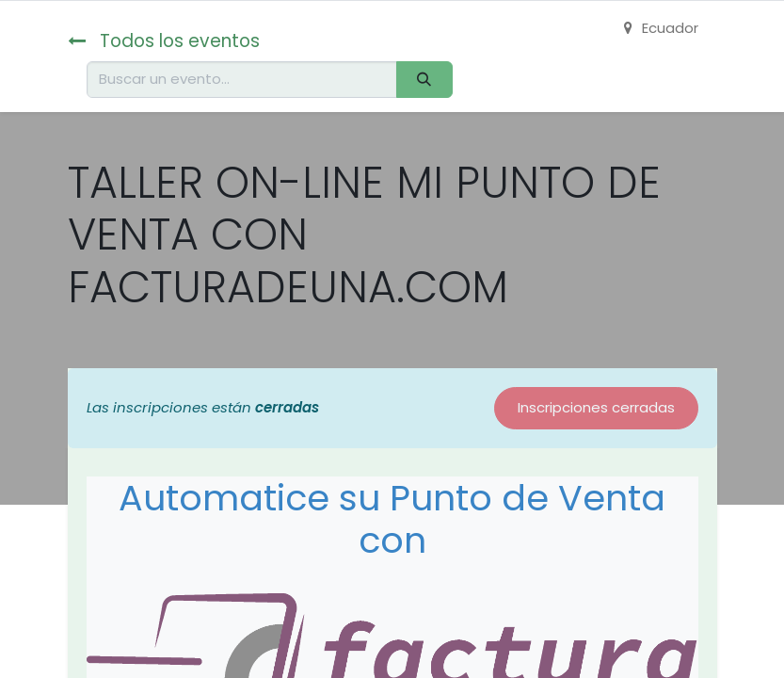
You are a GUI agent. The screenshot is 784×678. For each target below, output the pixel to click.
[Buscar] (424, 80)
